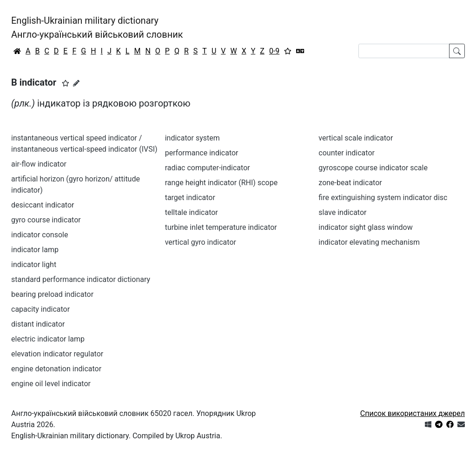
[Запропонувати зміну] (76, 83)
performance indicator (202, 153)
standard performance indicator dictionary (81, 279)
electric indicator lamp (48, 339)
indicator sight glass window (365, 227)
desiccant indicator (43, 205)
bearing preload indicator (52, 294)
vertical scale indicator (356, 138)
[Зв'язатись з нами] (461, 425)
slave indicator (342, 212)
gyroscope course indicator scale (373, 168)
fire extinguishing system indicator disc (383, 198)
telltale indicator (192, 212)
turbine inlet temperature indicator (221, 227)
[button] (66, 83)
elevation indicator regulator (57, 354)
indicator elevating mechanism (369, 242)
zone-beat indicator (350, 183)
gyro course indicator (46, 220)
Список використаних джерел (413, 413)
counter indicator (347, 153)
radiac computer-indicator (208, 168)
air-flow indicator (39, 164)
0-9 (274, 51)
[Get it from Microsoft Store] (428, 425)
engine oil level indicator (51, 384)
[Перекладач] (300, 51)
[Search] (404, 51)
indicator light (34, 265)
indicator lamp (35, 250)
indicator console (40, 235)
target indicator (190, 198)
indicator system (192, 138)
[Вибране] (288, 51)
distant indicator (38, 324)
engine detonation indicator (56, 369)
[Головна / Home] (17, 51)
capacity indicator (40, 309)
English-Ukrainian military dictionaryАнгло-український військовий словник (97, 27)
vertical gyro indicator (201, 242)
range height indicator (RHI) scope (221, 183)
